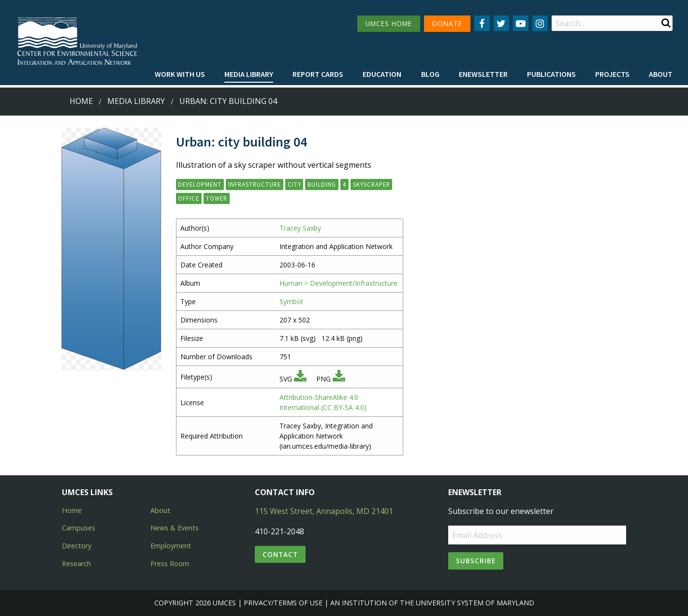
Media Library (249, 74)
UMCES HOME (389, 23)
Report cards (318, 74)
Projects (612, 74)
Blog (430, 74)
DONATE (447, 23)
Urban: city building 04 (228, 101)
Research (76, 564)
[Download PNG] (339, 379)
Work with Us (180, 74)
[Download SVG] (300, 379)
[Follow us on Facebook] (482, 23)
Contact (280, 554)
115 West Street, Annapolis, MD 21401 (324, 511)
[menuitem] (180, 74)
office (189, 198)
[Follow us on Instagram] (540, 23)
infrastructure (255, 184)
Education (382, 74)
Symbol (291, 301)
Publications (551, 74)
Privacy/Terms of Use (283, 603)
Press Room (170, 564)
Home (81, 101)
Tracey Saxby (300, 228)
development (200, 184)
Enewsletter (483, 74)
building (322, 184)
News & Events (175, 528)
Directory (77, 546)
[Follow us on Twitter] (501, 23)
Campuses (79, 528)
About (661, 74)
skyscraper (372, 184)
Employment (171, 546)
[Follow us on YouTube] (521, 23)
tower (217, 198)
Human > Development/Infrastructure (338, 283)
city (294, 184)
